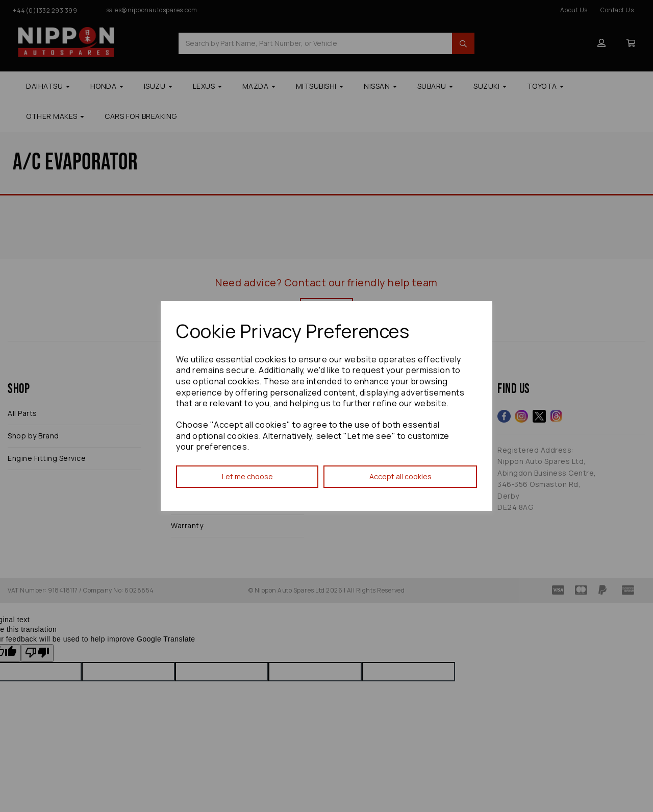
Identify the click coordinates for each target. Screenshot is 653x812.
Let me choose (247, 476)
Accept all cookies (400, 476)
